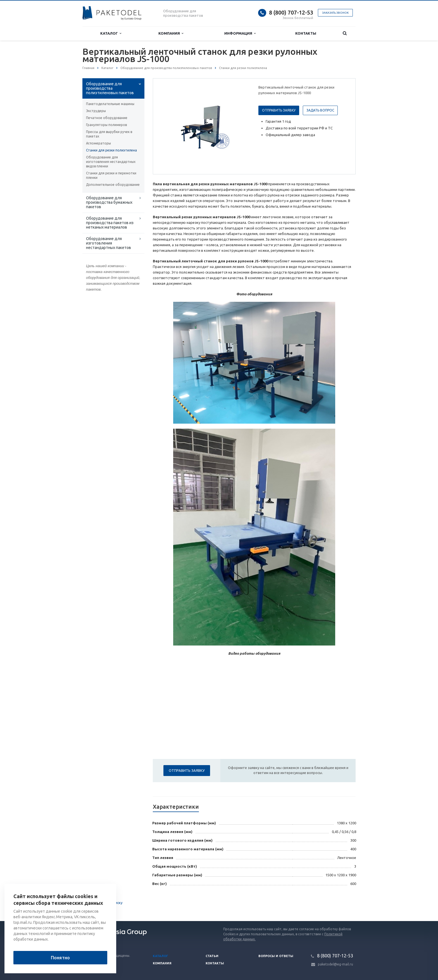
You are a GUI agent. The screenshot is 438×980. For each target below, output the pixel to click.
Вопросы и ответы (276, 956)
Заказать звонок (335, 13)
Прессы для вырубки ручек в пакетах (109, 134)
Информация (240, 33)
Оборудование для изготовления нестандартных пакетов (109, 243)
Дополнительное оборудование (113, 185)
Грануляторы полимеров (106, 125)
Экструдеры (96, 111)
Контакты (306, 33)
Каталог (111, 33)
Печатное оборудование (107, 118)
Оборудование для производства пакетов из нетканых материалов (110, 223)
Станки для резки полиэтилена (111, 150)
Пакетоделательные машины (110, 104)
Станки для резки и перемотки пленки (111, 175)
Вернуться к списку (100, 903)
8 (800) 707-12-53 (291, 12)
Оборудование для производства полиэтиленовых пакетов (110, 88)
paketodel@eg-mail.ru (335, 964)
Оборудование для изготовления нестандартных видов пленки (111, 162)
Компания (171, 33)
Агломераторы (98, 143)
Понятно (60, 958)
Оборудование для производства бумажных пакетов (109, 202)
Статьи (212, 956)
